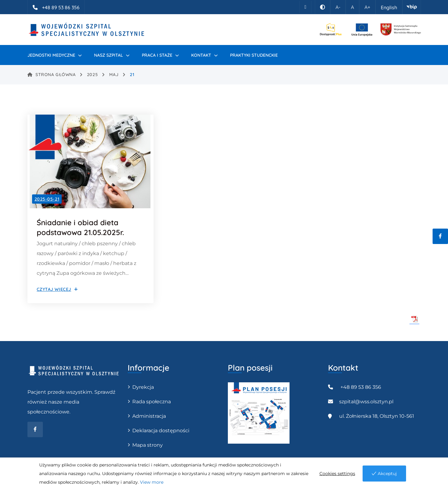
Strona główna (52, 75)
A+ (367, 7)
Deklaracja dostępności (161, 431)
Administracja (149, 416)
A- (338, 7)
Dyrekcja (143, 387)
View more (152, 482)
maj (114, 75)
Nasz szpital (109, 55)
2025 (92, 75)
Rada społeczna (152, 402)
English (389, 7)
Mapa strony (148, 445)
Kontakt (201, 55)
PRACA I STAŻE (157, 55)
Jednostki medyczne (51, 55)
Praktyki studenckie (254, 55)
